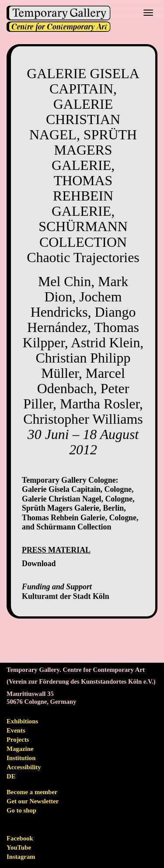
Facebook (20, 838)
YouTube (19, 847)
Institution (21, 758)
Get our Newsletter (33, 801)
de (11, 776)
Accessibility (24, 767)
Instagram (21, 857)
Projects (18, 740)
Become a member (32, 792)
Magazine (20, 749)
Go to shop (21, 810)
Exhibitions (22, 721)
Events (16, 730)
